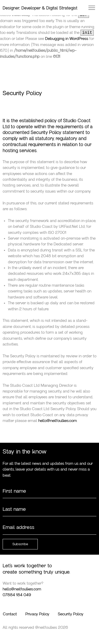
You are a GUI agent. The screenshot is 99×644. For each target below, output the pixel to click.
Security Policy (71, 614)
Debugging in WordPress (67, 39)
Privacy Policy (37, 614)
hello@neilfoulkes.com (58, 421)
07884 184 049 (17, 595)
